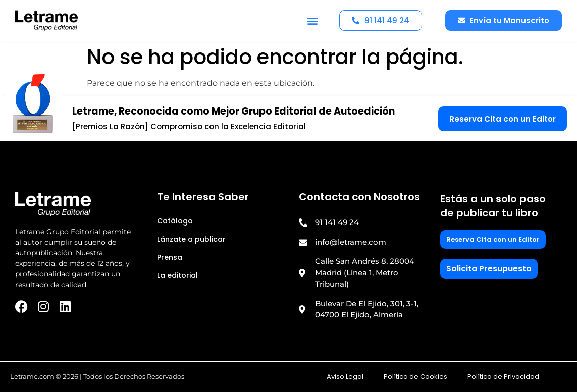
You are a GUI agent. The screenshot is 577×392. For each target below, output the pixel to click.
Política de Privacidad (503, 377)
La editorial (177, 275)
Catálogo (175, 221)
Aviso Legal (345, 377)
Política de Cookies (415, 377)
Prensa (170, 257)
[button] (312, 20)
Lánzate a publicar (191, 239)
